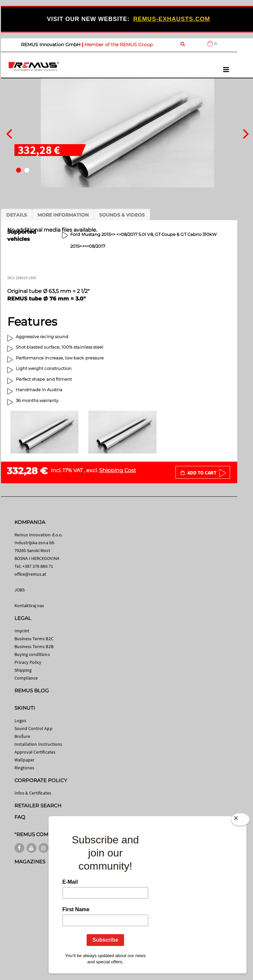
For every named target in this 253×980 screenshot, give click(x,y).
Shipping (23, 670)
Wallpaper (25, 760)
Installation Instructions (38, 744)
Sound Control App (33, 728)
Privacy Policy (28, 662)
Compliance (26, 678)
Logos (20, 721)
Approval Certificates (35, 752)
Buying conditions (32, 654)
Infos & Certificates (33, 793)
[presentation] (9, 133)
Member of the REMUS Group (118, 45)
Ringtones (24, 768)
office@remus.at (31, 574)
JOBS (20, 590)
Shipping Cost (118, 470)
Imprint (22, 631)
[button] (19, 170)
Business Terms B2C (34, 639)
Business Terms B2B (34, 646)
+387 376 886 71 (38, 566)
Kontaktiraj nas (29, 605)
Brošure (22, 736)
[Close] (240, 819)
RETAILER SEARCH (38, 806)
